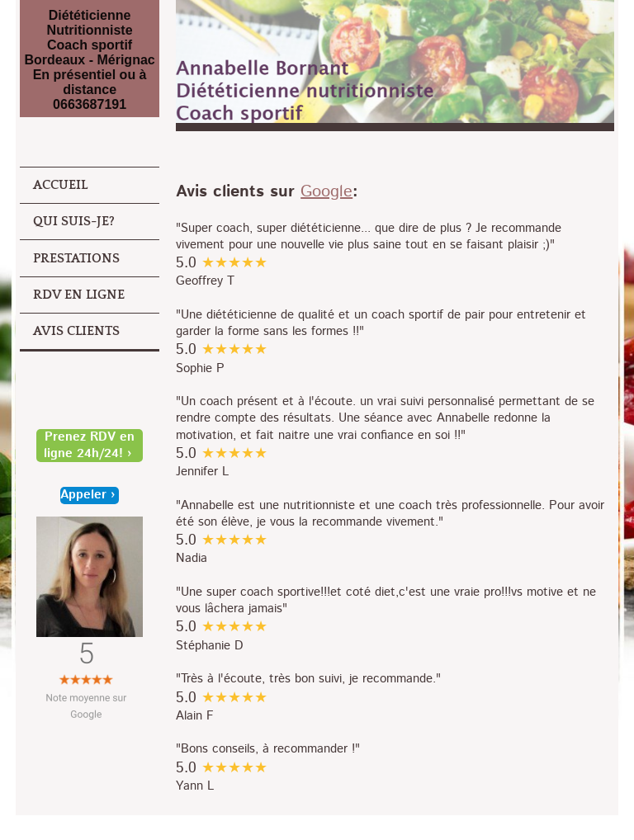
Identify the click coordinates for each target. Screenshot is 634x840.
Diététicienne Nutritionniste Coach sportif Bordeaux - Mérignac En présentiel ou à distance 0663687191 (89, 60)
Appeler (83, 495)
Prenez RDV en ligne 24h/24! (89, 446)
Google (326, 192)
